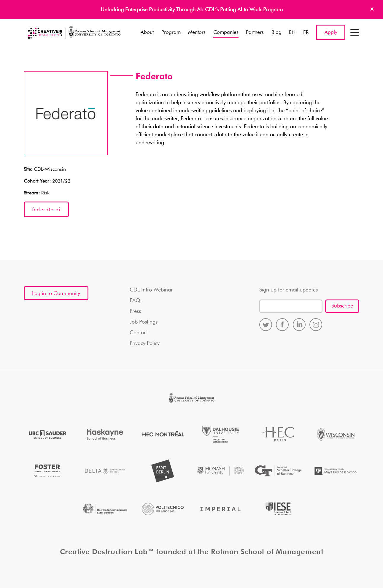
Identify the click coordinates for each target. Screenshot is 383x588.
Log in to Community (56, 294)
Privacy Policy (145, 343)
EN (292, 33)
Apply (331, 33)
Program (171, 33)
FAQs (136, 301)
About (147, 33)
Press (135, 311)
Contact (139, 333)
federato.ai (46, 210)
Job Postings (144, 322)
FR (306, 33)
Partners (255, 33)
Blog (276, 33)
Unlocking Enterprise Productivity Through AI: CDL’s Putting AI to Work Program (192, 10)
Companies (226, 33)
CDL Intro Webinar (151, 290)
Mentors (197, 33)
